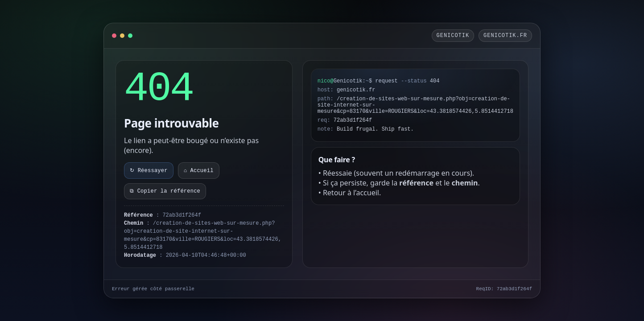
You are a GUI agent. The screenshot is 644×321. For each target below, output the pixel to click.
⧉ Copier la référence (165, 191)
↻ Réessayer (149, 171)
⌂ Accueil (199, 171)
